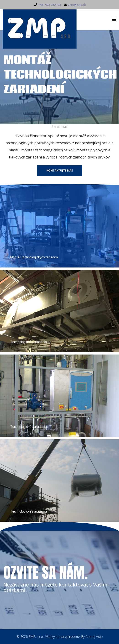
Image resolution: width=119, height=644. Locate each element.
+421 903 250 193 (50, 5)
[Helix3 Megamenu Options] (114, 19)
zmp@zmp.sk (77, 5)
